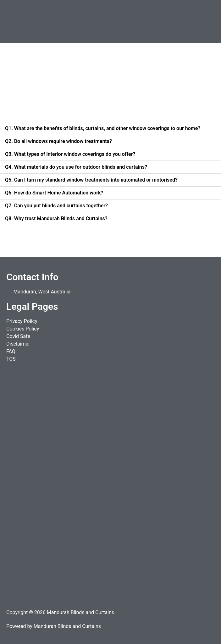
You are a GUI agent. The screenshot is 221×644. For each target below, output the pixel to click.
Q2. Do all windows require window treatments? (58, 141)
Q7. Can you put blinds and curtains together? (56, 206)
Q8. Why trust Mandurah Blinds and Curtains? (56, 218)
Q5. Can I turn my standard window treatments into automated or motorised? (91, 180)
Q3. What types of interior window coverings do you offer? (70, 154)
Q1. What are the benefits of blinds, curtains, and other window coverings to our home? (103, 128)
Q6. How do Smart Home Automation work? (54, 193)
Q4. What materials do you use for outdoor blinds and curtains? (76, 167)
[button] (166, 22)
